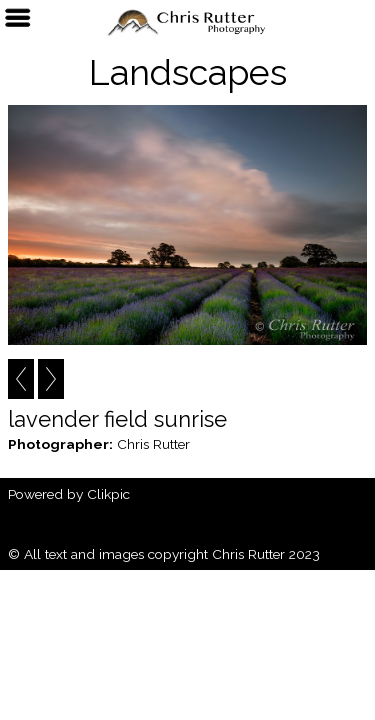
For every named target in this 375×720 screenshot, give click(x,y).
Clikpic (108, 494)
